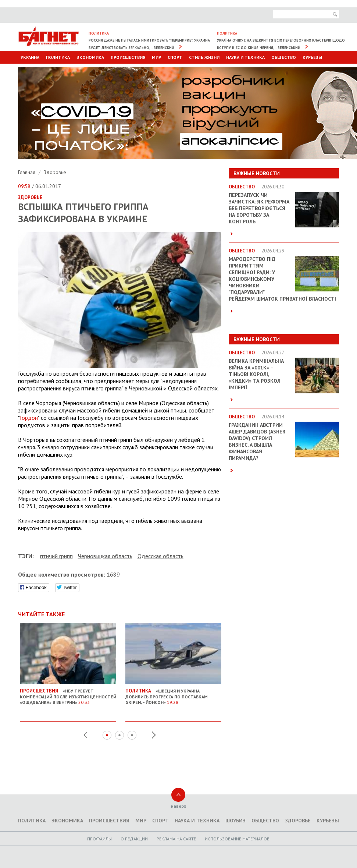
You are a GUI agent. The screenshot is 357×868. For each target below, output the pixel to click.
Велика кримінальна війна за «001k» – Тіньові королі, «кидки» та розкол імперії (256, 374)
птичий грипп (56, 556)
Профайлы (99, 839)
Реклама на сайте (176, 839)
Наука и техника (245, 57)
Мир (156, 57)
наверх (178, 806)
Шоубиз (235, 821)
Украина (30, 57)
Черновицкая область (105, 556)
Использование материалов (237, 839)
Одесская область (160, 556)
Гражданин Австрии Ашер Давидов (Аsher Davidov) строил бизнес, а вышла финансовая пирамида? (257, 442)
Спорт (175, 57)
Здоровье (55, 172)
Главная (27, 172)
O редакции (134, 839)
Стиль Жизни (204, 57)
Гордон (29, 418)
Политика (58, 57)
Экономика (90, 57)
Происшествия (128, 57)
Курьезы (312, 57)
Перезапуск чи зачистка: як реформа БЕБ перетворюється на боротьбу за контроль (259, 208)
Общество (284, 57)
